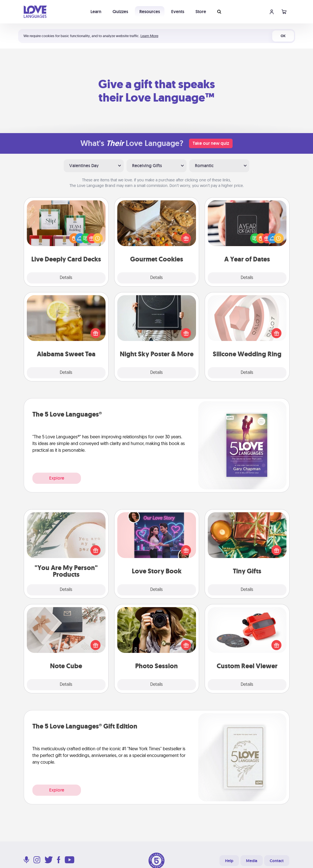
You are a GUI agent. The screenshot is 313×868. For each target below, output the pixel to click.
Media (252, 861)
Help (229, 861)
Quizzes (120, 12)
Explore (57, 478)
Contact (277, 861)
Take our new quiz (211, 143)
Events (178, 12)
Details (66, 278)
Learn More (149, 36)
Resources (150, 12)
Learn (96, 12)
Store (201, 12)
